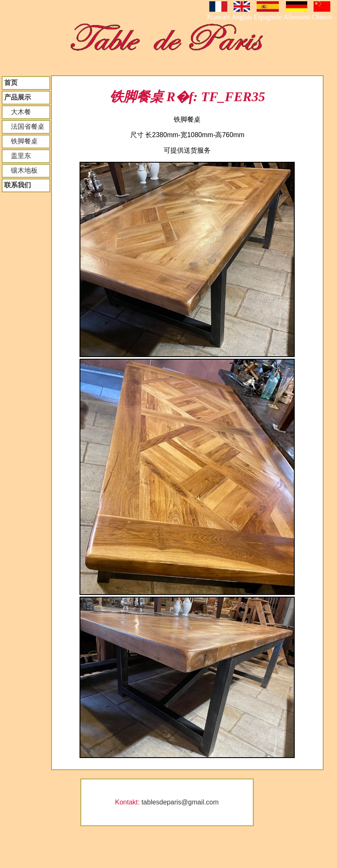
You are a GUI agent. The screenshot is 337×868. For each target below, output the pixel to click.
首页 (11, 83)
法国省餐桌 (24, 126)
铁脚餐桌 (21, 141)
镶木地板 (21, 170)
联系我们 (18, 185)
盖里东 (18, 156)
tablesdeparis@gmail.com (180, 802)
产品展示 (18, 97)
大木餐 (18, 112)
